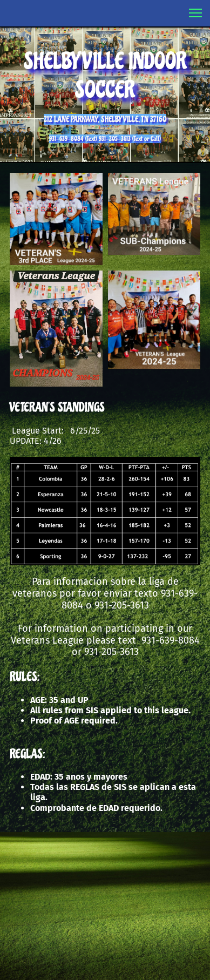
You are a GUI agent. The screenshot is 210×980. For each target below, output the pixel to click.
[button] (195, 13)
